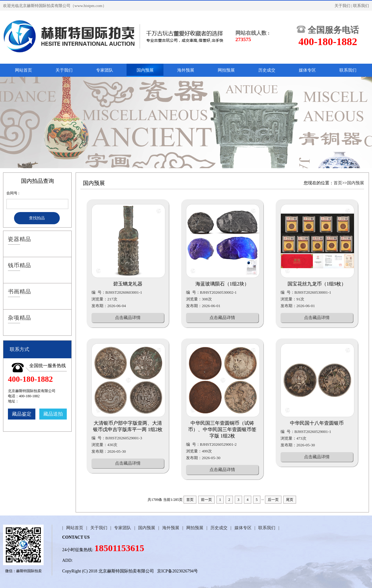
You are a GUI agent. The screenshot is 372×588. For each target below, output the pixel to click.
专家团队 (105, 70)
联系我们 (361, 6)
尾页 (290, 500)
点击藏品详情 (128, 318)
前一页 (206, 500)
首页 (338, 183)
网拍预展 (226, 70)
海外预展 (186, 70)
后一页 (273, 500)
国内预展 (145, 70)
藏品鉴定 (22, 414)
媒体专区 (307, 70)
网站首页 (23, 70)
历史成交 (267, 70)
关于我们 (342, 6)
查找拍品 (37, 218)
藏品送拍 (53, 414)
